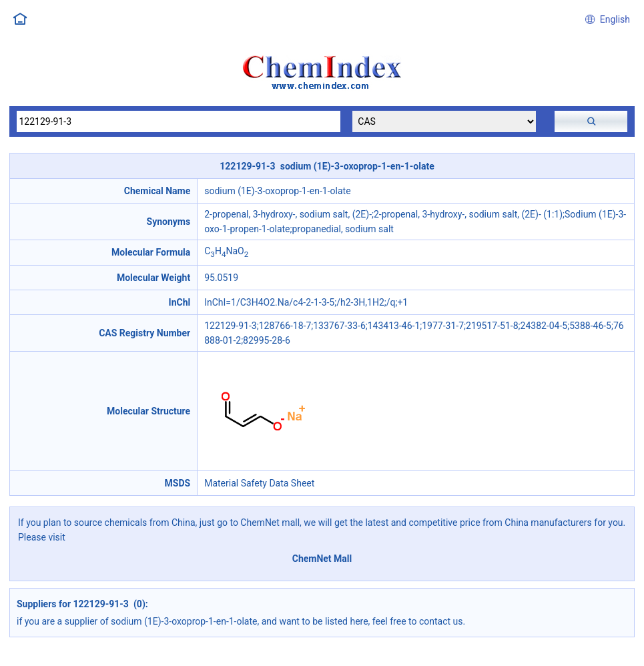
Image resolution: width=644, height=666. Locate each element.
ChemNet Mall (322, 559)
